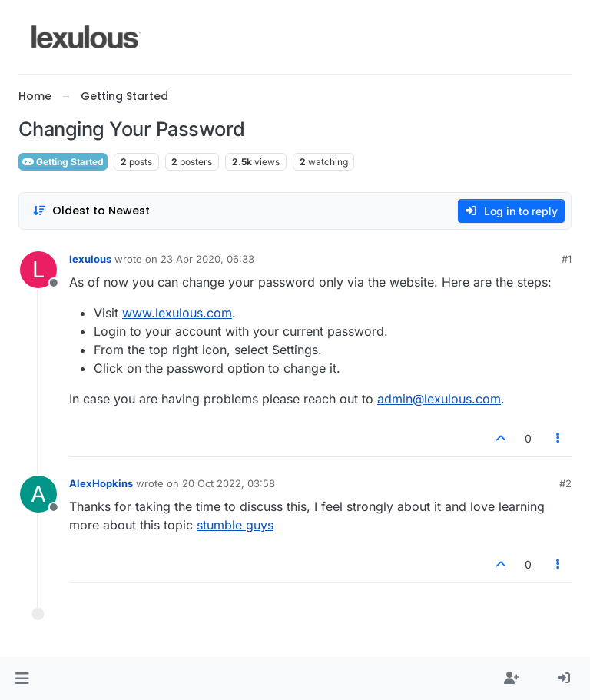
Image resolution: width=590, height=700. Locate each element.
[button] (22, 678)
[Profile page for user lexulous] (38, 270)
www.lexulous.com (177, 313)
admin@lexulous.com (439, 399)
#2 (565, 483)
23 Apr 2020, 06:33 (207, 259)
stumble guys (235, 525)
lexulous (90, 259)
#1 (567, 259)
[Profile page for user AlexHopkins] (38, 494)
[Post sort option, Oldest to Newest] (91, 211)
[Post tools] (559, 438)
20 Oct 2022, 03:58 (229, 483)
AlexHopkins (101, 483)
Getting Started (63, 162)
